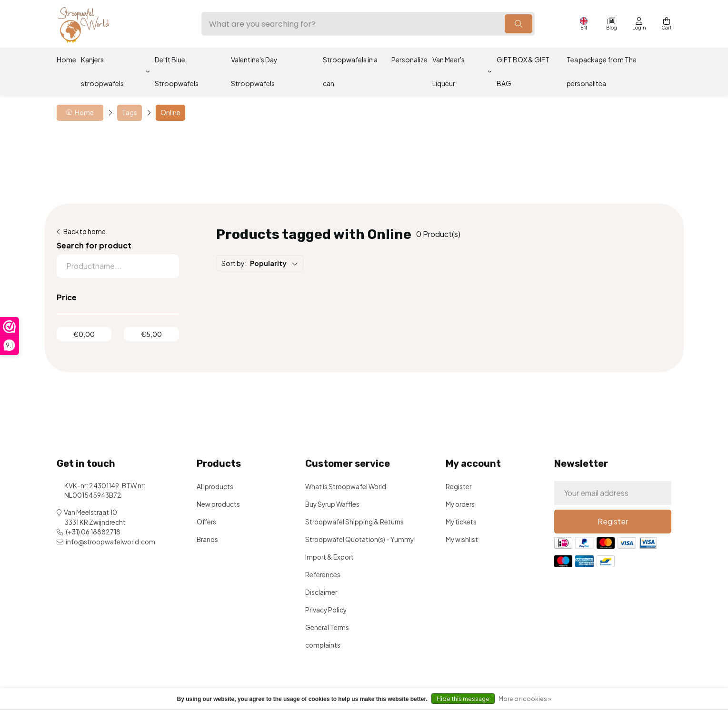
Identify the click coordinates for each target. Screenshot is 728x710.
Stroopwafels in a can (350, 71)
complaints (323, 645)
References (323, 575)
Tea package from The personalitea (602, 71)
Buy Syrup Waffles (332, 504)
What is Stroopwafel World (346, 487)
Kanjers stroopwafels (102, 71)
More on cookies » (525, 699)
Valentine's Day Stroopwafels (254, 71)
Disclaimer (321, 592)
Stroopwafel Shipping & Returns (354, 522)
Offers (206, 522)
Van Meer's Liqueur (449, 71)
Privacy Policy (326, 610)
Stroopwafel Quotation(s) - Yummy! (360, 539)
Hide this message (463, 699)
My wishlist (462, 539)
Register (459, 487)
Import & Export (329, 557)
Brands (207, 539)
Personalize (409, 59)
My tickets (461, 522)
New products (218, 504)
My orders (460, 504)
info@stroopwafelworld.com (110, 542)
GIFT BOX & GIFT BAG (523, 71)
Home (66, 59)
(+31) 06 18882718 (93, 532)
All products (215, 487)
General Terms (327, 627)
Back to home (85, 232)
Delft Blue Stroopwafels (177, 71)
